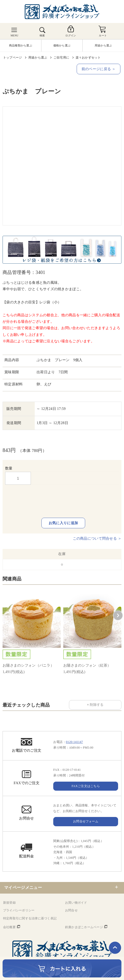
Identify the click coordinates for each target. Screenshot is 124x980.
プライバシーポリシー (19, 910)
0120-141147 (74, 742)
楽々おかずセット (88, 58)
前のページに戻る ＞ (99, 69)
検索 (42, 35)
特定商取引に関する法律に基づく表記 (30, 918)
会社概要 (9, 927)
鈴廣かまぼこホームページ (84, 927)
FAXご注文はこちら (86, 786)
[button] (118, 615)
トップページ (12, 58)
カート (103, 35)
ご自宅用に (61, 58)
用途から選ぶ (38, 58)
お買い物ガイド (76, 903)
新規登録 (9, 903)
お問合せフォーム (86, 821)
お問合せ (71, 910)
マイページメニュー (23, 888)
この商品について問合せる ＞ (97, 538)
